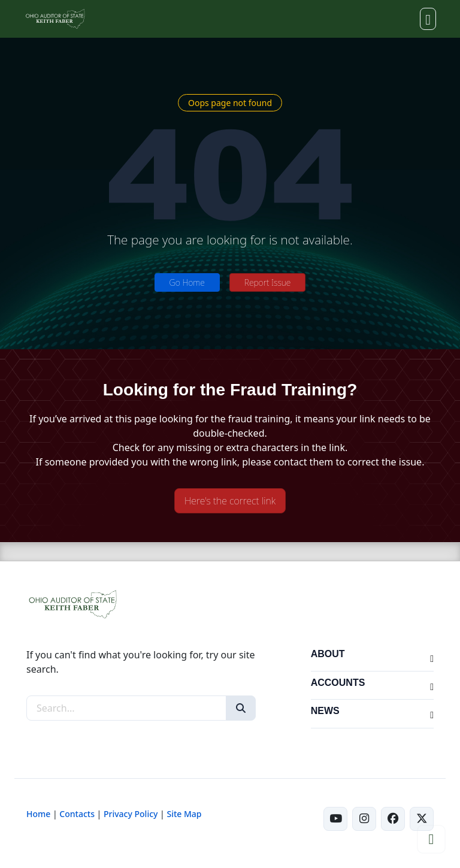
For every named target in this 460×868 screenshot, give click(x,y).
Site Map (184, 814)
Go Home (187, 282)
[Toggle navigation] (428, 19)
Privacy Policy (131, 814)
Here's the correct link (230, 501)
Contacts (77, 814)
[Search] (241, 708)
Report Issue (268, 282)
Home (38, 814)
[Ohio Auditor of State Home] (55, 19)
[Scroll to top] (431, 839)
